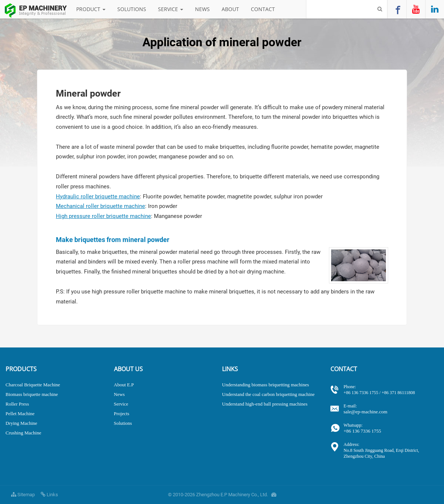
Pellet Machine (20, 414)
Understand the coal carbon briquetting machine (268, 394)
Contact (263, 9)
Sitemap (23, 495)
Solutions (132, 9)
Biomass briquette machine (32, 394)
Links (49, 495)
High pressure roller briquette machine (103, 216)
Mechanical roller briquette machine (100, 206)
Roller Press (17, 404)
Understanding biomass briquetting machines (265, 385)
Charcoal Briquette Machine (33, 385)
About (230, 9)
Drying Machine (21, 423)
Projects (122, 414)
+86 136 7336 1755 (391, 428)
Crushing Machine (23, 433)
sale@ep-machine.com (391, 409)
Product (91, 9)
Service (171, 9)
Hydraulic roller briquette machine (98, 196)
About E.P (124, 385)
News (202, 9)
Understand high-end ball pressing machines (265, 404)
